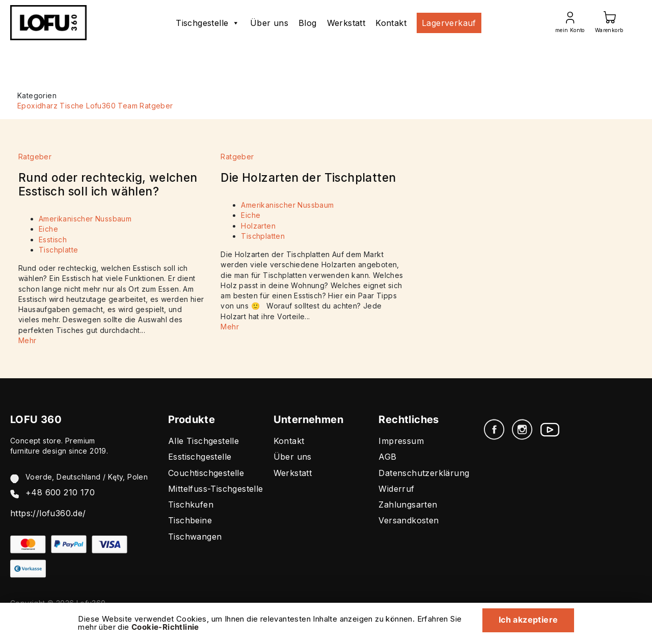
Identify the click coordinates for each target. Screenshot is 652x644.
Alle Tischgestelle (203, 441)
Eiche (48, 229)
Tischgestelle (208, 23)
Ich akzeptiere (528, 620)
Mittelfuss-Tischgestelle (216, 489)
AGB (387, 457)
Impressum (401, 441)
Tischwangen (195, 537)
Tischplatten (263, 236)
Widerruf (396, 489)
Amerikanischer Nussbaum (85, 219)
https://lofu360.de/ (48, 513)
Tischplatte (58, 250)
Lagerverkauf (449, 23)
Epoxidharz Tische (51, 106)
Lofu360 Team (112, 106)
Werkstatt (346, 23)
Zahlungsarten (408, 505)
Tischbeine (190, 520)
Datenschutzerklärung (424, 473)
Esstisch (53, 240)
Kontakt (391, 23)
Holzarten (258, 226)
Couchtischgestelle (206, 473)
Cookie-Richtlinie (165, 627)
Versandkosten (409, 520)
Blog (308, 23)
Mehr (28, 340)
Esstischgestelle (200, 457)
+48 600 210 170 (60, 492)
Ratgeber (156, 106)
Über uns (269, 23)
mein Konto (570, 30)
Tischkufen (191, 505)
